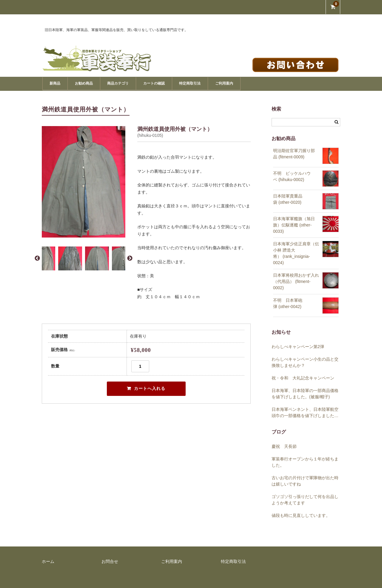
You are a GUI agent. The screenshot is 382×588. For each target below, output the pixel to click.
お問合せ (110, 561)
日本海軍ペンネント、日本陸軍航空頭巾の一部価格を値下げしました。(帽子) (305, 412)
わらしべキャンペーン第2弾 (298, 346)
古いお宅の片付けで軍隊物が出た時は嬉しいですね (305, 480)
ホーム (48, 561)
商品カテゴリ (137, 83)
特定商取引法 (227, 83)
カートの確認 (182, 83)
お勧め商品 (94, 83)
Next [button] (130, 258)
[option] (84, 181)
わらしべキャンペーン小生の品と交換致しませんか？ (305, 362)
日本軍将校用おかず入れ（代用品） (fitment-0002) (296, 281)
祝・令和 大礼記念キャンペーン (303, 377)
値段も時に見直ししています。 (301, 515)
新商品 (58, 83)
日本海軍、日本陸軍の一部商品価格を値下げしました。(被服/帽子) (305, 393)
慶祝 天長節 (286, 446)
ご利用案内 (270, 83)
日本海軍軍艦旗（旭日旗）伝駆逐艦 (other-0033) (294, 224)
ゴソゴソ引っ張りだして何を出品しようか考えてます (305, 499)
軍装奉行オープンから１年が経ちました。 (305, 461)
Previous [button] (37, 258)
